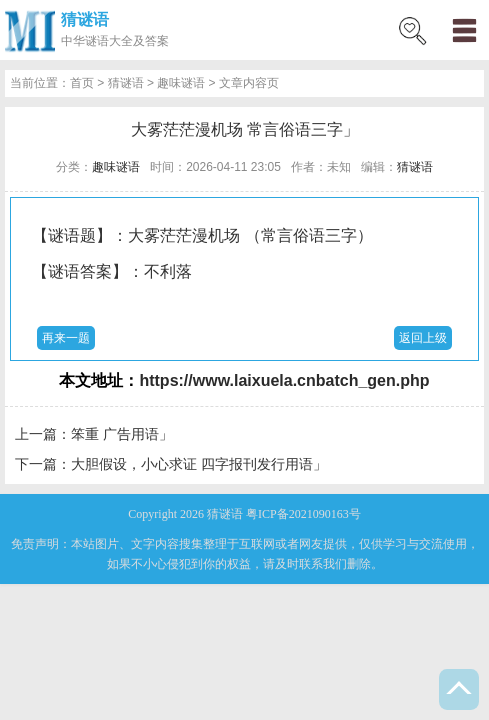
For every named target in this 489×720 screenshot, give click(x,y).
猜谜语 (85, 19)
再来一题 (66, 338)
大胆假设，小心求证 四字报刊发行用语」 (199, 464)
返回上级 (423, 338)
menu (464, 30)
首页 (82, 83)
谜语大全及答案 (127, 41)
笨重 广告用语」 (122, 434)
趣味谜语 (181, 83)
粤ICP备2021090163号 (303, 514)
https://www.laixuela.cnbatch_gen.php (284, 380)
